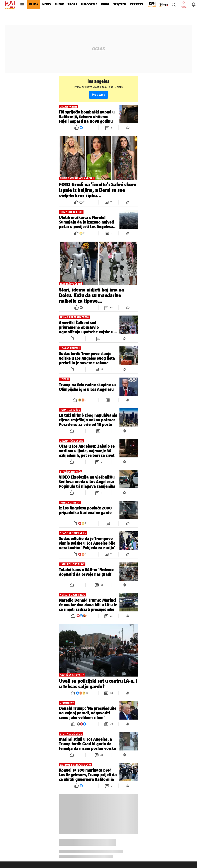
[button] (174, 5)
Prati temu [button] (98, 95)
